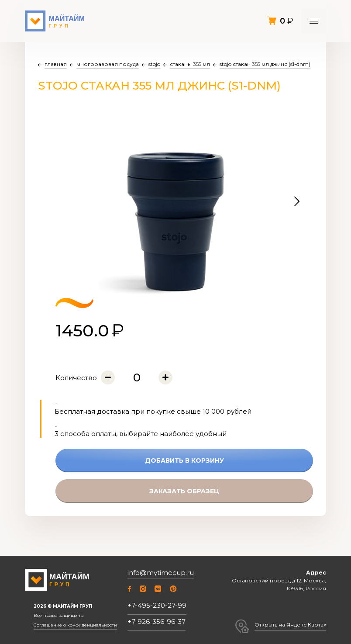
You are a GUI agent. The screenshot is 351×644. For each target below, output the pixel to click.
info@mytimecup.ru (161, 573)
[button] (297, 202)
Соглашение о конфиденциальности (75, 625)
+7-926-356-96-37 (157, 621)
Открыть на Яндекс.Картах (290, 625)
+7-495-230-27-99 (157, 605)
